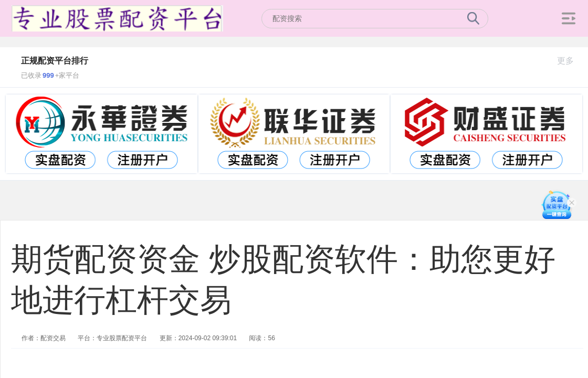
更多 (570, 61)
